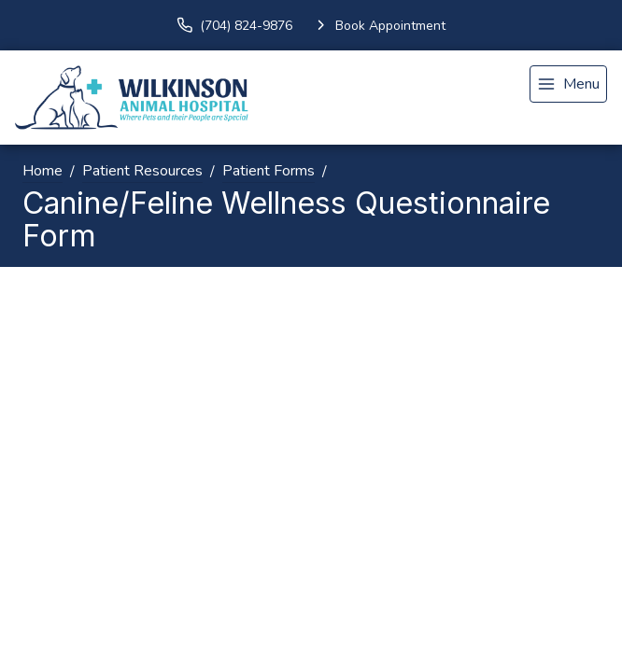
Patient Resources (142, 171)
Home (42, 171)
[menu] (568, 84)
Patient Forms (269, 171)
